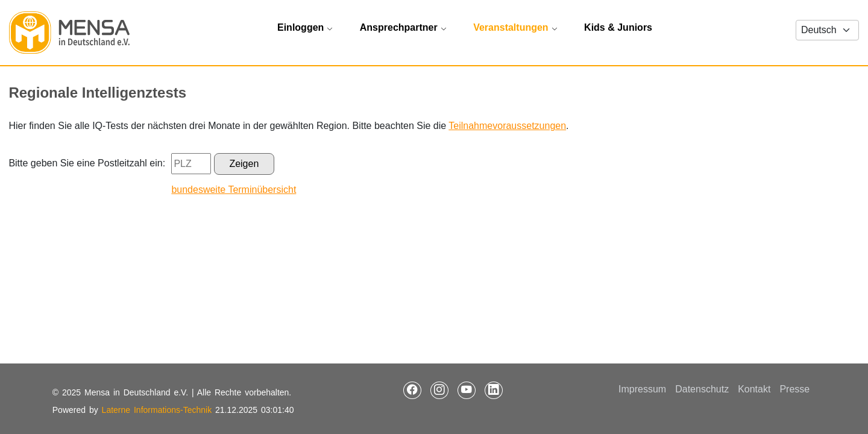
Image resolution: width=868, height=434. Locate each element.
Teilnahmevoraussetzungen (507, 126)
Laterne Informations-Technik (157, 410)
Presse (794, 389)
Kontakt (754, 389)
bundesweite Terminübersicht (234, 190)
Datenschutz (702, 389)
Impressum (642, 389)
